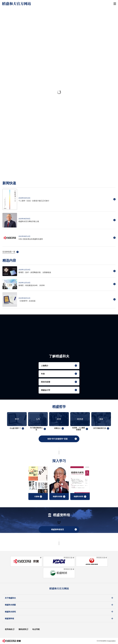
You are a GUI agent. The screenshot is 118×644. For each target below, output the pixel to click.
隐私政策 (22, 629)
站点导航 (36, 629)
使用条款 (9, 629)
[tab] (103, 173)
